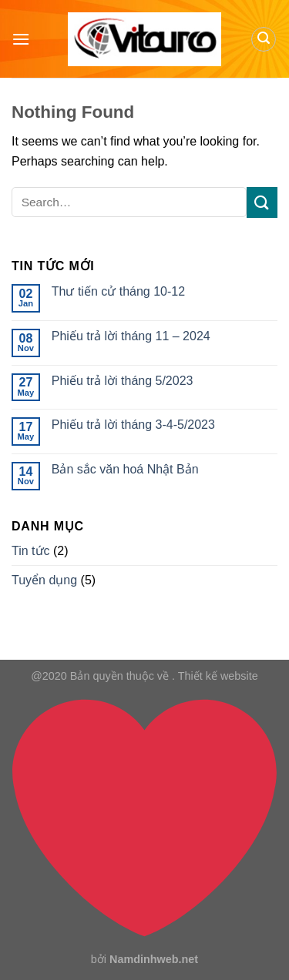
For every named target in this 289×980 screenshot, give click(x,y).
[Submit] (262, 202)
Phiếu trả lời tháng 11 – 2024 (131, 336)
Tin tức (31, 551)
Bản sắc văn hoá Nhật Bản (125, 469)
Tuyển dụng (44, 580)
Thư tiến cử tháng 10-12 (118, 291)
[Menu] (21, 39)
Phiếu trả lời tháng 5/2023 (123, 381)
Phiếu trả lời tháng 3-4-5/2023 (133, 425)
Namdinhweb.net (154, 959)
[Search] (264, 39)
